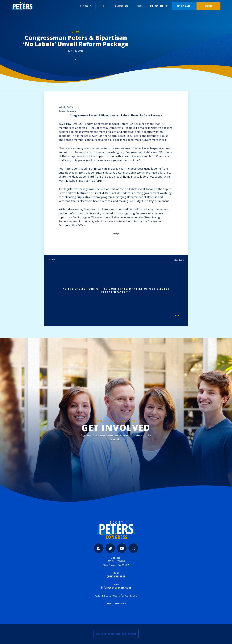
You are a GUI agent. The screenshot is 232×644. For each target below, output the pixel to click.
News (139, 6)
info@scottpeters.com (116, 588)
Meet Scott (85, 6)
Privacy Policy (121, 604)
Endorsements (121, 6)
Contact (109, 604)
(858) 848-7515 (116, 576)
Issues (103, 6)
